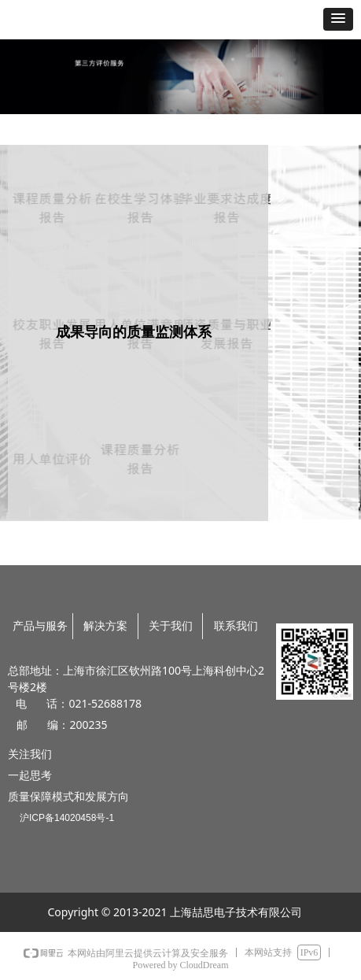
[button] (338, 19)
